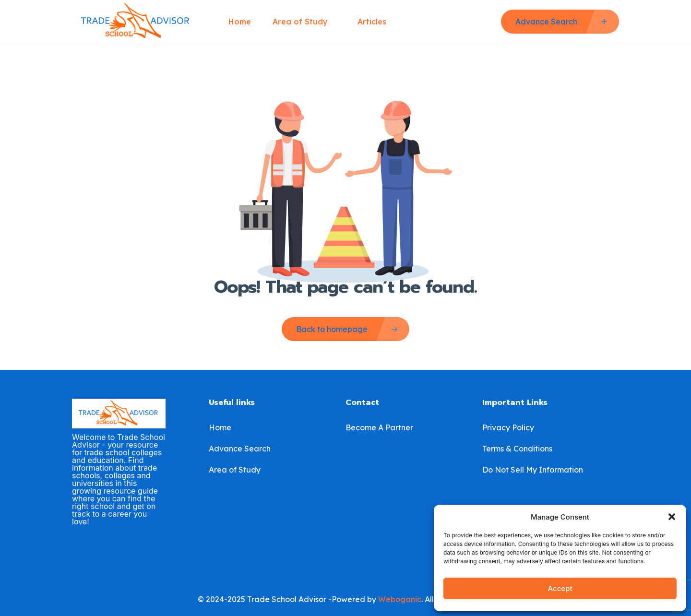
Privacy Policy (508, 427)
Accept (560, 588)
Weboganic (400, 599)
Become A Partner (379, 427)
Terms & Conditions (517, 449)
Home (240, 22)
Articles (372, 22)
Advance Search (240, 449)
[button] (672, 517)
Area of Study (304, 22)
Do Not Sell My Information (533, 470)
